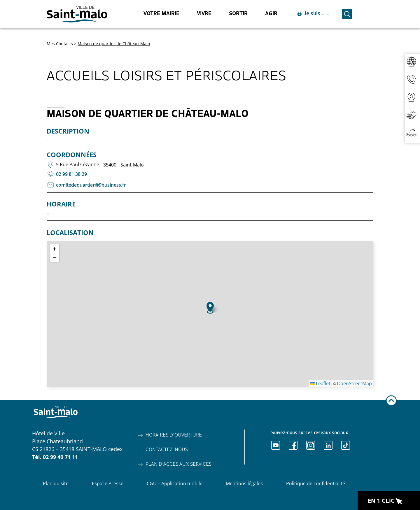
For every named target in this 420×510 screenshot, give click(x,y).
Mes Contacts (60, 44)
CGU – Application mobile (175, 483)
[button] (210, 308)
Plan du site (56, 483)
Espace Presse (108, 483)
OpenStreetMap (354, 383)
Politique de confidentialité (316, 483)
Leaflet (320, 383)
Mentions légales (244, 483)
